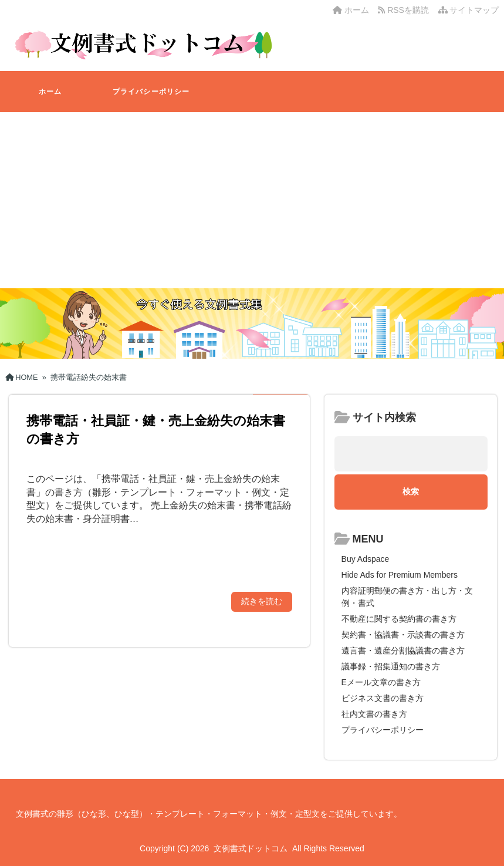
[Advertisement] (252, 200)
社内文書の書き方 (374, 714)
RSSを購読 (405, 10)
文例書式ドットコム (251, 848)
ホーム (351, 10)
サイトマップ (469, 10)
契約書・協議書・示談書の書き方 (403, 635)
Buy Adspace (366, 559)
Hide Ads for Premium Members (400, 575)
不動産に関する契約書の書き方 (399, 619)
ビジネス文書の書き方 (383, 698)
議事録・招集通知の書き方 (391, 666)
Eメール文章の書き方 (381, 682)
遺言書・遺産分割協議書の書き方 (403, 651)
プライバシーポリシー (151, 92)
